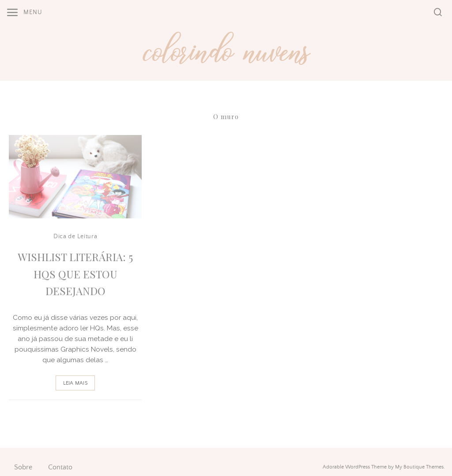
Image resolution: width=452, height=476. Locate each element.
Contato (60, 467)
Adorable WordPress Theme (355, 467)
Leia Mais (75, 383)
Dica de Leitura (75, 236)
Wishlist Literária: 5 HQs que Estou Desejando (75, 274)
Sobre (23, 467)
